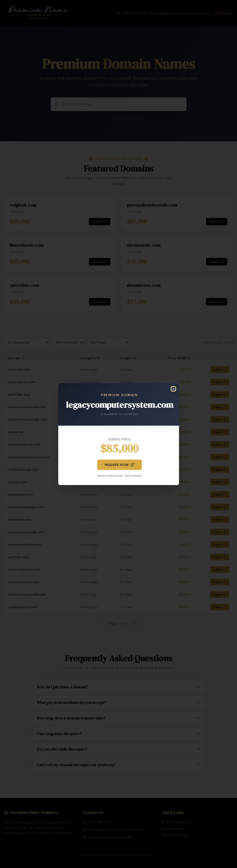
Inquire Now (120, 465)
